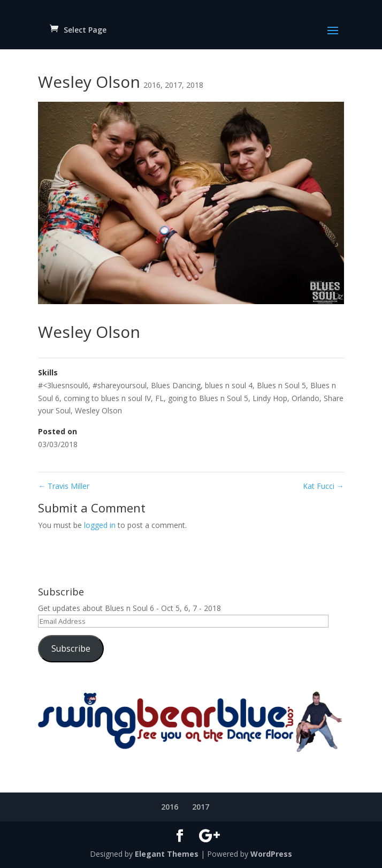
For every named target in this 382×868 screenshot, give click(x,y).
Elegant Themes (167, 854)
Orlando (305, 398)
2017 (173, 85)
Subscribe (71, 648)
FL (159, 398)
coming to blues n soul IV (107, 398)
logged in (100, 525)
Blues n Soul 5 (281, 385)
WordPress (271, 854)
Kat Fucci (323, 486)
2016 (152, 85)
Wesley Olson (98, 410)
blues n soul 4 (229, 385)
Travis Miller (64, 486)
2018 (195, 85)
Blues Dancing (176, 385)
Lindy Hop (270, 398)
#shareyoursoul (120, 385)
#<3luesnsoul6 (63, 385)
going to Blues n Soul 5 (208, 398)
